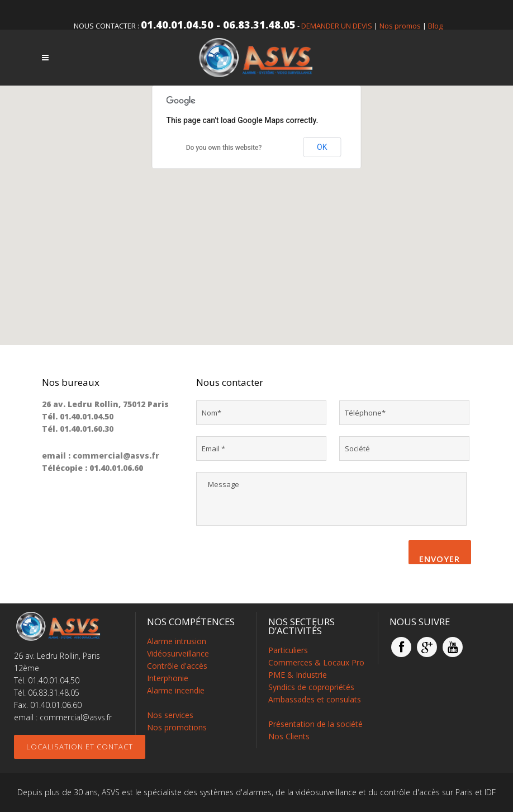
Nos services (170, 715)
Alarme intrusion (177, 641)
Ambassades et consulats (315, 699)
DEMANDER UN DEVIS (337, 26)
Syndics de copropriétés (311, 687)
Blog (435, 26)
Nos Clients (289, 736)
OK (322, 147)
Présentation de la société (315, 724)
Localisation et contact (80, 747)
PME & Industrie (298, 675)
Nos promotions (177, 727)
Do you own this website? (224, 148)
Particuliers (288, 650)
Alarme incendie (176, 690)
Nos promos (400, 26)
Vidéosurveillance (178, 653)
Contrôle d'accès (177, 666)
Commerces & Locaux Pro (316, 662)
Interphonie (168, 678)
